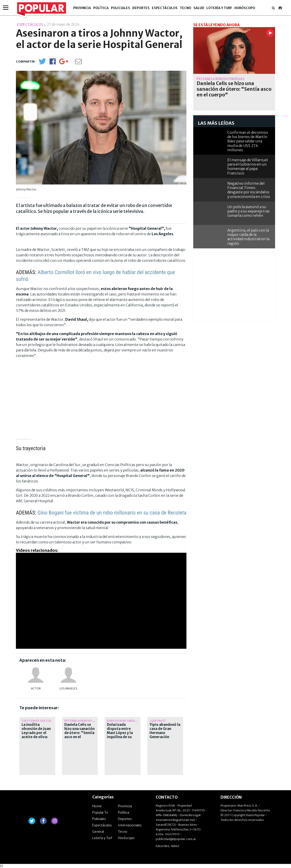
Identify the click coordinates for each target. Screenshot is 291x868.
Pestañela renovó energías (85, 721)
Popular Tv (100, 812)
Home (97, 806)
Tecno (186, 8)
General (98, 832)
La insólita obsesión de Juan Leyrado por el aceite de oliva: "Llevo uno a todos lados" (36, 735)
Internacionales (130, 825)
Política (101, 8)
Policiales (120, 8)
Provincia (82, 8)
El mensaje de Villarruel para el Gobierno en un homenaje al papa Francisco (248, 167)
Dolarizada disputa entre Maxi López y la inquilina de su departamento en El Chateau (122, 735)
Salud (199, 8)
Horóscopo (245, 8)
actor (36, 688)
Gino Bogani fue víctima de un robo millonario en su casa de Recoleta (112, 513)
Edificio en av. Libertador (125, 721)
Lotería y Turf (219, 8)
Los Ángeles (68, 688)
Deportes (141, 8)
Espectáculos (165, 8)
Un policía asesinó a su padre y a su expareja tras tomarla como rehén (248, 211)
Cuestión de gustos (36, 721)
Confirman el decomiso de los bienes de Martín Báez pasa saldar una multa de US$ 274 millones (248, 141)
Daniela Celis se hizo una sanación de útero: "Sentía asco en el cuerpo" (79, 733)
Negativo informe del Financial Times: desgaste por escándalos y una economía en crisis (249, 190)
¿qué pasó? (158, 721)
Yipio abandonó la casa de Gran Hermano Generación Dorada (165, 733)
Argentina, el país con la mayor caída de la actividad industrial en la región (248, 237)
